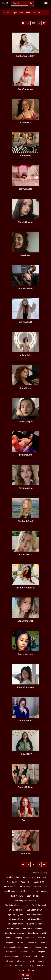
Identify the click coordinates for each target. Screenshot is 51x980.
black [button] (39, 905)
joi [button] (46, 947)
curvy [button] (25, 887)
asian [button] (34, 896)
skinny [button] (11, 891)
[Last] (44, 23)
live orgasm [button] (11, 952)
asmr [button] (8, 938)
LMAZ (5, 3)
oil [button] (33, 952)
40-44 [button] (39, 882)
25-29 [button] (12, 882)
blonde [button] (35, 919)
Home (7, 13)
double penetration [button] (12, 947)
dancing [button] (20, 942)
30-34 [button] (26, 882)
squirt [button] (44, 956)
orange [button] (35, 924)
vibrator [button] (41, 961)
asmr (20, 13)
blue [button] (16, 910)
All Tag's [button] (26, 975)
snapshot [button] (26, 956)
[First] (23, 23)
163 (34, 23)
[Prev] (28, 23)
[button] (12, 877)
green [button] (15, 914)
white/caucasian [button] (16, 905)
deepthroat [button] (32, 942)
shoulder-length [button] (33, 928)
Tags (14, 13)
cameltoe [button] (30, 938)
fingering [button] (27, 947)
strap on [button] (10, 961)
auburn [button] (35, 914)
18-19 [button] (28, 877)
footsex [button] (38, 947)
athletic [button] (10, 887)
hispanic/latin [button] (26, 901)
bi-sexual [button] (15, 933)
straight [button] (37, 933)
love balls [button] (24, 952)
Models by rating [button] (40, 873)
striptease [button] (21, 961)
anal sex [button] (18, 966)
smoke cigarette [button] (12, 956)
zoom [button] (8, 966)
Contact (25, 979)
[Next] (39, 23)
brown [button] (34, 910)
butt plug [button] (18, 938)
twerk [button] (32, 961)
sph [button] (36, 956)
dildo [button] (43, 942)
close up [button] (41, 938)
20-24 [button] (42, 877)
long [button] (13, 928)
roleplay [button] (41, 952)
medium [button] (41, 887)
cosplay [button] (9, 942)
